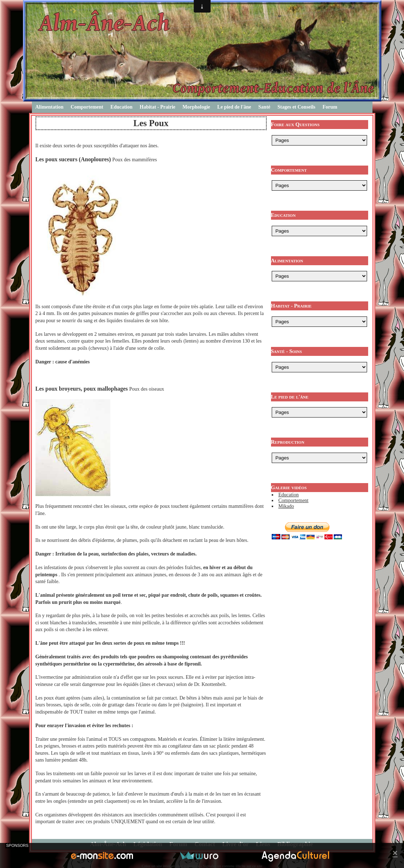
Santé (264, 107)
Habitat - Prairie (158, 107)
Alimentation (50, 107)
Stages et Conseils (296, 107)
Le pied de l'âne (234, 107)
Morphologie (196, 107)
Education (121, 107)
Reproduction (288, 442)
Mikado (286, 506)
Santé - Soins (287, 351)
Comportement (87, 107)
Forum (330, 107)
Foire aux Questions (295, 124)
